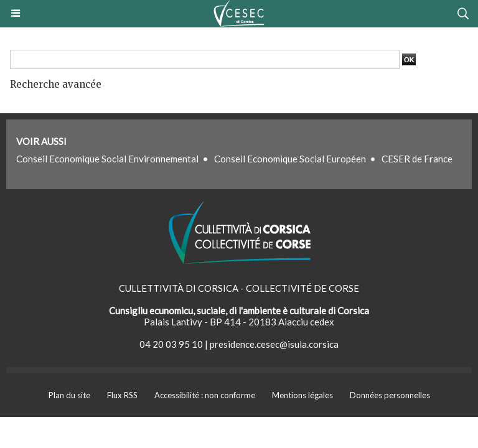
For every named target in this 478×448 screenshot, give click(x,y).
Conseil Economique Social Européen (290, 159)
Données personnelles (390, 395)
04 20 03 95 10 (171, 344)
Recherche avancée (56, 84)
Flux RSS (122, 395)
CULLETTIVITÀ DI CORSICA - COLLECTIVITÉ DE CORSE (239, 288)
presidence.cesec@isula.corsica (274, 344)
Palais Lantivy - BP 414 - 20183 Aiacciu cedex (239, 322)
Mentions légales (302, 395)
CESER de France (417, 159)
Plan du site (69, 395)
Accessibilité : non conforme (205, 395)
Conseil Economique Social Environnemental (107, 159)
